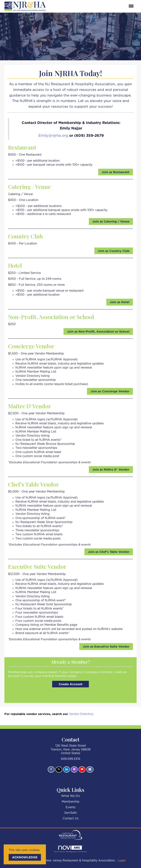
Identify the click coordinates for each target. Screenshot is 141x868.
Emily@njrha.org (53, 136)
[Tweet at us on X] (59, 770)
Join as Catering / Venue (111, 221)
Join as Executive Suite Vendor (106, 646)
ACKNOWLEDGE (25, 857)
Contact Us (71, 818)
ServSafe (70, 813)
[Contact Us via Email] (90, 769)
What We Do (70, 796)
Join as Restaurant (116, 172)
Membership (71, 802)
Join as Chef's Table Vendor (109, 552)
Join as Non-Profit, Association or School (98, 331)
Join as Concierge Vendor (110, 391)
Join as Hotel (120, 302)
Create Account (71, 684)
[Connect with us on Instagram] (74, 769)
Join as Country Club (114, 251)
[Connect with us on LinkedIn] (67, 769)
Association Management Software (70, 849)
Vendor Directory (81, 714)
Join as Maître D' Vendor (111, 469)
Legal (121, 861)
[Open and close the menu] (92, 6)
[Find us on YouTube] (82, 769)
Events (71, 807)
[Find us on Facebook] (51, 769)
